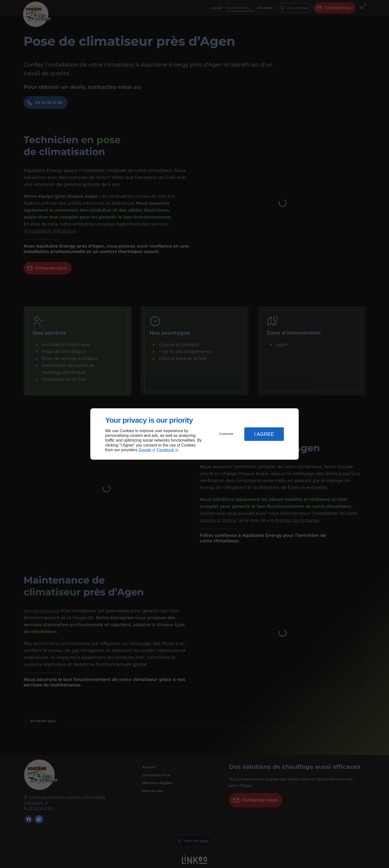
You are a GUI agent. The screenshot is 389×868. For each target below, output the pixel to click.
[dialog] (194, 434)
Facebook (165, 450)
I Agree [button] (264, 434)
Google (145, 450)
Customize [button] (226, 434)
